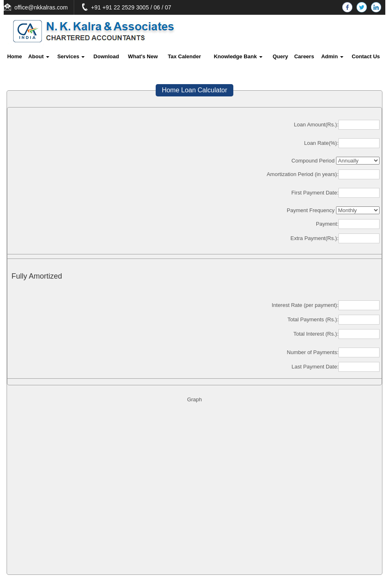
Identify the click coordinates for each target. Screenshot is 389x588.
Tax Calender (185, 56)
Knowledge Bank (238, 56)
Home (14, 56)
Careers (304, 56)
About (39, 56)
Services (71, 56)
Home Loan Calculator (194, 90)
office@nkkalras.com (51, 7)
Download (106, 56)
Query (281, 56)
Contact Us (366, 56)
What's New (143, 56)
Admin (332, 56)
